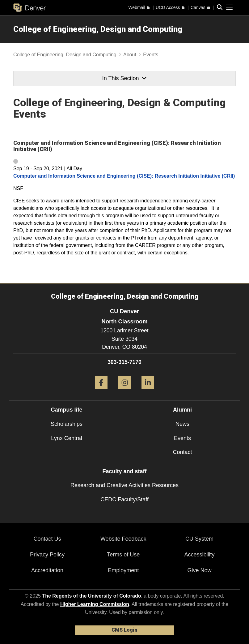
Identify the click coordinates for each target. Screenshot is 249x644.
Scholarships (67, 424)
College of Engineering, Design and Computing (98, 29)
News (182, 424)
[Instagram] (125, 392)
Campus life (66, 410)
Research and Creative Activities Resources (124, 485)
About (130, 55)
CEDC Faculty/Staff (124, 499)
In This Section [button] (124, 78)
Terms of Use (123, 555)
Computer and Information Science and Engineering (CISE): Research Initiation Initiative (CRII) (124, 176)
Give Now (199, 570)
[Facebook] (101, 392)
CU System (199, 539)
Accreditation (47, 570)
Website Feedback (123, 539)
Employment (123, 570)
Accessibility (199, 555)
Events (182, 438)
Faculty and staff (124, 471)
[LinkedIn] (148, 392)
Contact (182, 452)
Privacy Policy (47, 555)
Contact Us (47, 539)
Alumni (182, 410)
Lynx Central (66, 438)
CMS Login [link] (124, 630)
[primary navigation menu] (230, 7)
